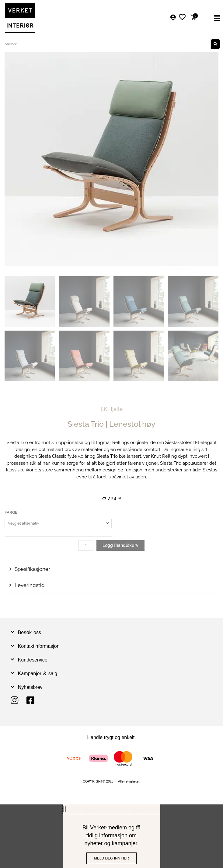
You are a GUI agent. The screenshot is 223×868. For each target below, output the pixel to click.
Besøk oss (30, 632)
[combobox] (107, 44)
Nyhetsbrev (30, 687)
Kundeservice (33, 660)
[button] (213, 18)
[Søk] (215, 44)
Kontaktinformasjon (39, 646)
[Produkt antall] (86, 545)
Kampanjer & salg (38, 674)
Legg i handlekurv (120, 545)
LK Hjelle (112, 409)
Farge (11, 512)
